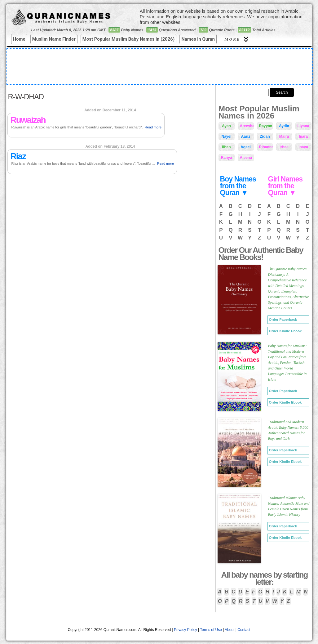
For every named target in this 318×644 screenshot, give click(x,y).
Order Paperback (283, 320)
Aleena (246, 158)
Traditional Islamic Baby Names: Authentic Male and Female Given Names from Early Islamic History (289, 506)
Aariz (246, 136)
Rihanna (266, 147)
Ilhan (226, 147)
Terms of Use (211, 630)
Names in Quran (198, 39)
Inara (303, 136)
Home (19, 39)
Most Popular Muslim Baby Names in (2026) (129, 39)
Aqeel (246, 147)
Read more (153, 127)
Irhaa (284, 147)
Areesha (247, 126)
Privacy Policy (185, 630)
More (237, 39)
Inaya (303, 147)
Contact (244, 630)
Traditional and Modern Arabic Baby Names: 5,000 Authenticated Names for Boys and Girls (288, 430)
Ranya (226, 158)
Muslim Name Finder (54, 39)
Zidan (265, 136)
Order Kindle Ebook (285, 331)
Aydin (284, 126)
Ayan (226, 126)
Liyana (303, 126)
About (230, 630)
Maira (284, 136)
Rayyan (266, 126)
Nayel (226, 136)
